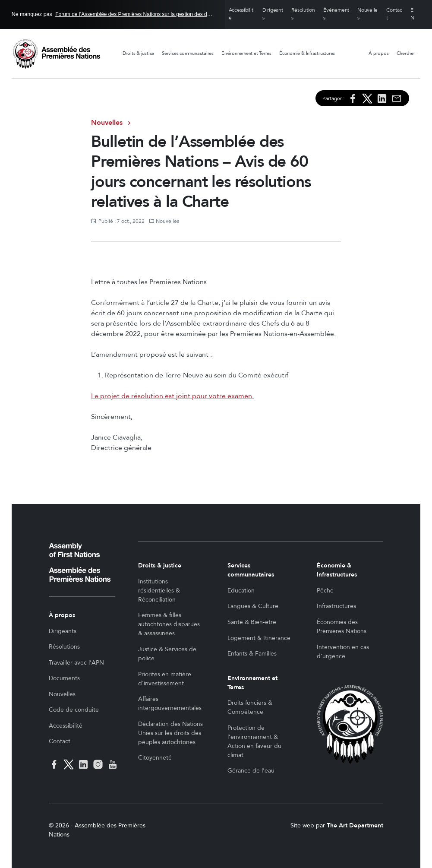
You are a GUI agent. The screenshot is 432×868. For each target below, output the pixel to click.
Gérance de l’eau (251, 771)
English (414, 14)
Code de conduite (74, 710)
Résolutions (303, 14)
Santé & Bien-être (252, 622)
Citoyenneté (155, 758)
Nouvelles (367, 14)
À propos (378, 53)
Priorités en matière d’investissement (165, 679)
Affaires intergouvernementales (170, 703)
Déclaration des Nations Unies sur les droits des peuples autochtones (170, 733)
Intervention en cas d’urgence (343, 652)
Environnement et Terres (246, 53)
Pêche (325, 591)
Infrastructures (336, 606)
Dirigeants (273, 14)
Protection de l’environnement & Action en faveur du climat (254, 741)
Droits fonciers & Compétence (250, 707)
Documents (64, 678)
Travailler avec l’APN (76, 663)
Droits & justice (138, 53)
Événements (336, 14)
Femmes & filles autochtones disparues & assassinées (169, 624)
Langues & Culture (253, 606)
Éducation (241, 591)
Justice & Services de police (167, 654)
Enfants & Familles (252, 654)
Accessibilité (241, 14)
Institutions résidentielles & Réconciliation (159, 591)
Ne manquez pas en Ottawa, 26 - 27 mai (112, 14)
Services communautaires (188, 53)
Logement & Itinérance (259, 638)
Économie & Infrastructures (307, 53)
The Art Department (355, 825)
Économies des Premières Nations (342, 627)
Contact (394, 14)
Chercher (406, 53)
